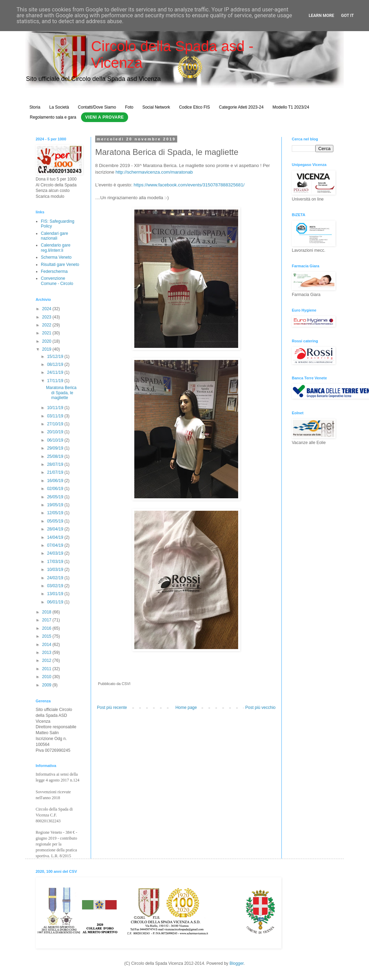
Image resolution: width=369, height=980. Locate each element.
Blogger (237, 963)
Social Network (156, 107)
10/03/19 (56, 570)
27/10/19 (56, 424)
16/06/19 (56, 481)
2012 (47, 660)
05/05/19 (56, 521)
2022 (47, 325)
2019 (47, 349)
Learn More (322, 16)
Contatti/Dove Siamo (97, 107)
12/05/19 (56, 513)
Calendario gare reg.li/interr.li (56, 248)
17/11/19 (56, 381)
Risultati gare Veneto (60, 265)
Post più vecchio (260, 708)
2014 (47, 645)
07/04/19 (56, 545)
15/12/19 (56, 357)
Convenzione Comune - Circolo (57, 281)
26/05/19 (56, 497)
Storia (35, 107)
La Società (59, 107)
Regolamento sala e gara (53, 117)
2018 (47, 612)
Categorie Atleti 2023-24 (241, 107)
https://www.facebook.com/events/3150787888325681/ (189, 185)
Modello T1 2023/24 (291, 107)
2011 (47, 669)
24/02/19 (56, 578)
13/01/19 (56, 594)
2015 (47, 636)
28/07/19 (56, 464)
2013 (47, 653)
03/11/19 (56, 416)
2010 (47, 677)
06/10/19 (56, 440)
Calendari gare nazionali (55, 236)
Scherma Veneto (56, 257)
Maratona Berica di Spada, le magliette (61, 393)
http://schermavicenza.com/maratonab (154, 172)
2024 (47, 309)
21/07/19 (56, 472)
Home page (186, 708)
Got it (347, 16)
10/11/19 (56, 408)
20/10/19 (56, 432)
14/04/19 (56, 537)
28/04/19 (56, 529)
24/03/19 (56, 553)
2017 (47, 620)
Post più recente (112, 708)
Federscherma (54, 271)
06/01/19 (56, 602)
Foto (129, 107)
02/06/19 (56, 489)
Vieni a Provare (105, 117)
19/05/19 (56, 505)
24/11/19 (56, 372)
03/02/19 (56, 586)
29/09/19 (56, 448)
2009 (47, 685)
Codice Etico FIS (194, 107)
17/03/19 (56, 562)
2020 (47, 341)
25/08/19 (56, 456)
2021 (47, 333)
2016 (47, 628)
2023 (47, 317)
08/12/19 (56, 364)
